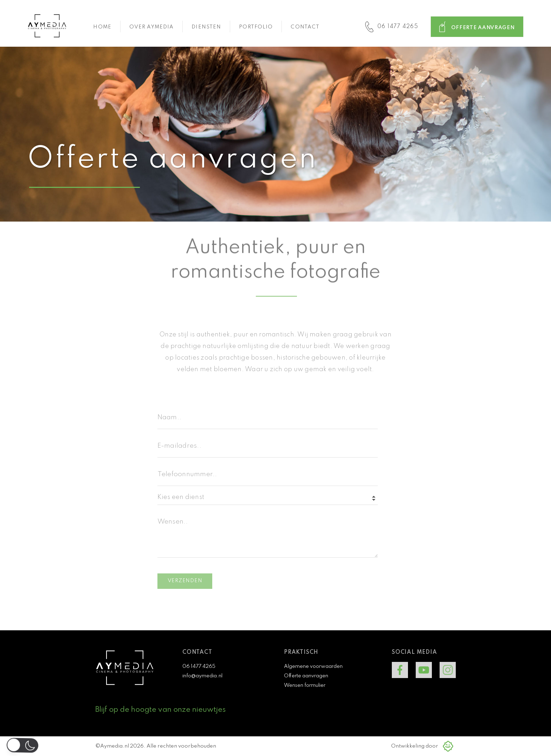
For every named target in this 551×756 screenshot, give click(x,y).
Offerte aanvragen (306, 676)
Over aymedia (151, 27)
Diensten (206, 27)
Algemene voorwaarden (313, 666)
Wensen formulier (305, 685)
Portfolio (256, 27)
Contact (305, 27)
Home (102, 27)
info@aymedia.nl (202, 676)
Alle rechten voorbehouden (181, 746)
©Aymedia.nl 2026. (121, 746)
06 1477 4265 (199, 666)
